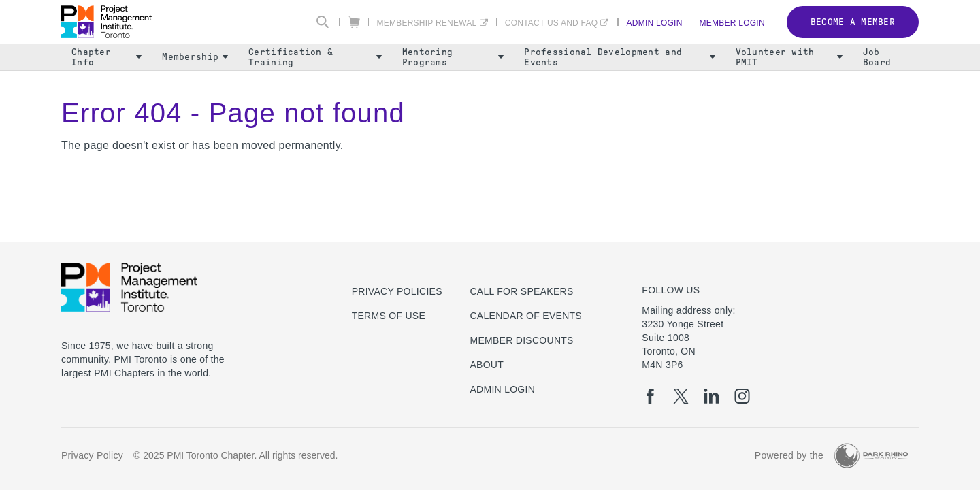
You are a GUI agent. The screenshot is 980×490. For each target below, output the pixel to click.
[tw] (681, 396)
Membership (195, 57)
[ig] (742, 396)
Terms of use (389, 316)
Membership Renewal (427, 23)
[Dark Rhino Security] (871, 456)
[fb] (650, 396)
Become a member (853, 22)
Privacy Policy (92, 455)
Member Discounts (521, 340)
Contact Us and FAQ (552, 23)
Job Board (877, 57)
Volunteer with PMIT (789, 57)
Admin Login (655, 23)
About (487, 365)
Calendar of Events (526, 316)
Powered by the (789, 455)
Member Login (732, 23)
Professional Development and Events (619, 57)
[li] (712, 396)
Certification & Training (315, 57)
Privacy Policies (397, 291)
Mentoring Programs (453, 57)
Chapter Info (107, 57)
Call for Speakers (521, 291)
